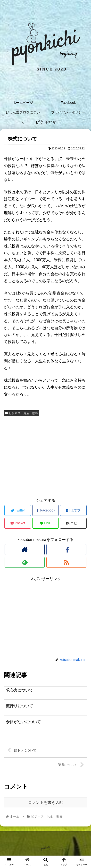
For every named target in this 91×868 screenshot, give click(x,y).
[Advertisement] (45, 456)
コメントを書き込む (46, 802)
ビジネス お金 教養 (22, 413)
